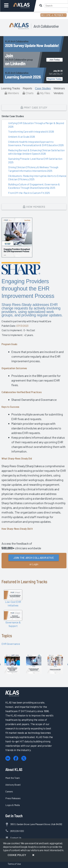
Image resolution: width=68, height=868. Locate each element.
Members (12, 93)
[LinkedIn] (8, 758)
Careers (9, 791)
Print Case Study (34, 107)
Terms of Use (14, 864)
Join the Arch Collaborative (34, 558)
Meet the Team (13, 778)
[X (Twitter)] (24, 758)
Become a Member (52, 15)
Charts (28, 93)
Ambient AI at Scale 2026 (22, 137)
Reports (27, 88)
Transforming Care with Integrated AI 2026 (31, 131)
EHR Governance (11, 644)
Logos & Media (13, 805)
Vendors (58, 93)
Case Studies (43, 88)
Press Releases (13, 798)
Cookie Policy (17, 855)
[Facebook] (16, 758)
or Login (34, 564)
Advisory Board (13, 785)
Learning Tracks (11, 88)
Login (16, 15)
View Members (34, 207)
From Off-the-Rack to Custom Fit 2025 (29, 193)
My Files (44, 93)
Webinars (59, 88)
